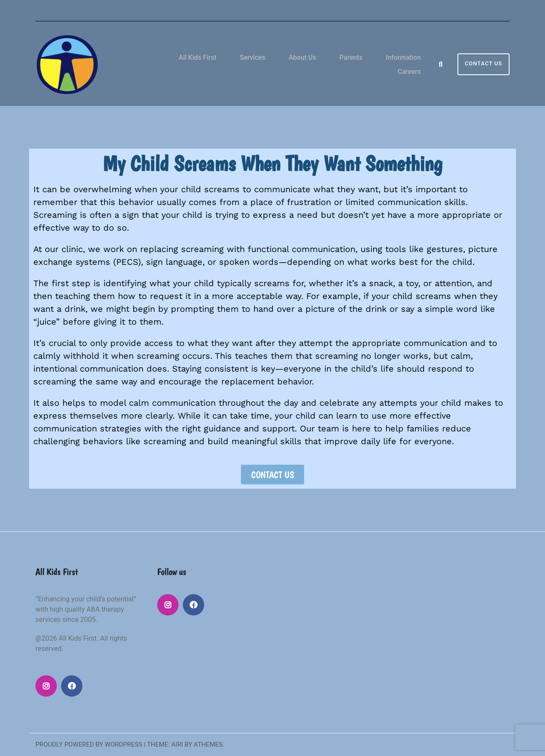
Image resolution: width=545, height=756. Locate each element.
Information (367, 63)
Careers (413, 63)
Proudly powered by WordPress (89, 744)
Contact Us (483, 63)
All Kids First (189, 63)
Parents (322, 63)
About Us (280, 63)
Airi (177, 744)
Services (237, 63)
